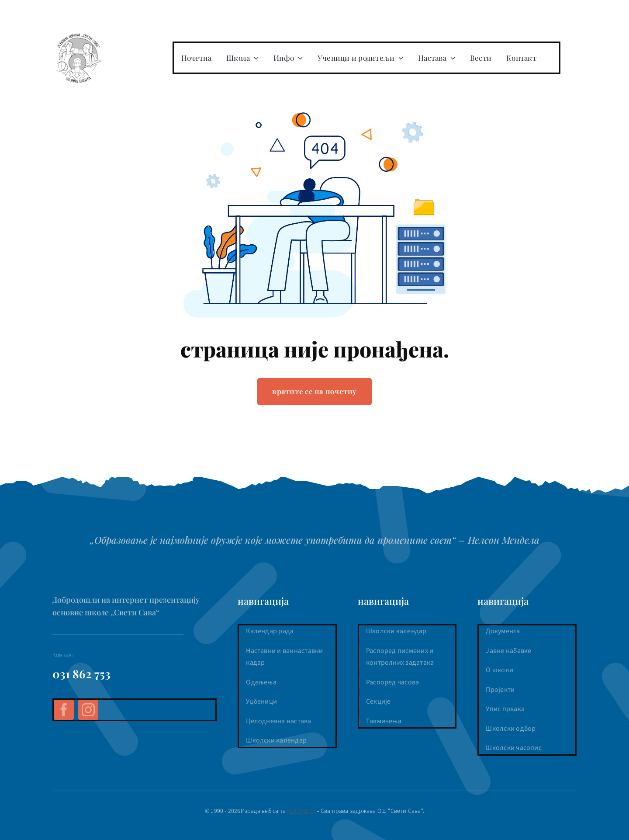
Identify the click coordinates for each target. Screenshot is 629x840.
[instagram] (88, 710)
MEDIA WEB (301, 811)
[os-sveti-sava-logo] (79, 35)
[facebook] (64, 710)
